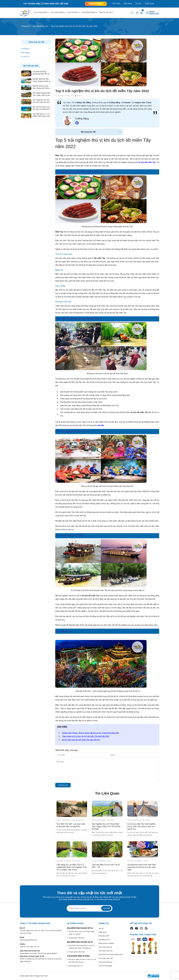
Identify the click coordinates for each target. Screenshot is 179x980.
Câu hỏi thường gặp (105, 966)
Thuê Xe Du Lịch (105, 12)
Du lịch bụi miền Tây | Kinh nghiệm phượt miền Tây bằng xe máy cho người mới (141, 826)
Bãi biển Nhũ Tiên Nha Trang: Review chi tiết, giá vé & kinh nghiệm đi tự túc (42, 80)
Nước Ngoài (25, 53)
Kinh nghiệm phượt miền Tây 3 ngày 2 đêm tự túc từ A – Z (41, 94)
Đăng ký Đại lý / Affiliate (106, 943)
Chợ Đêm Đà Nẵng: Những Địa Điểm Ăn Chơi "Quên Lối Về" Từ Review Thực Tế (42, 73)
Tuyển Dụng (149, 3)
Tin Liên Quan (107, 793)
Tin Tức (138, 3)
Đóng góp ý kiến (104, 936)
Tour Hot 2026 (73, 12)
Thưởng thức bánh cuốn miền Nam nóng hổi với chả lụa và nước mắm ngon (142, 867)
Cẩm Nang (128, 3)
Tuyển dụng (102, 932)
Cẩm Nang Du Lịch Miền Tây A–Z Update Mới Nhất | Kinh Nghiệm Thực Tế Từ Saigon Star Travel (72, 867)
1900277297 (154, 14)
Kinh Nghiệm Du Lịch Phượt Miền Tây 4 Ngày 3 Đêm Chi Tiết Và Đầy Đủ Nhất (106, 826)
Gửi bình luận (63, 785)
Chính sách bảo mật (105, 947)
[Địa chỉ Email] (89, 908)
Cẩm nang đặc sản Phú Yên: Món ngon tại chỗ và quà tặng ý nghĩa (42, 101)
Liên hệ (101, 928)
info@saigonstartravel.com (29, 940)
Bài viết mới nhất (31, 66)
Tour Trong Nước (41, 12)
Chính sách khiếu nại (105, 962)
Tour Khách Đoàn (89, 12)
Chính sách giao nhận (106, 958)
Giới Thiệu (116, 3)
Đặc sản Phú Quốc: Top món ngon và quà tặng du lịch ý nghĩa (42, 108)
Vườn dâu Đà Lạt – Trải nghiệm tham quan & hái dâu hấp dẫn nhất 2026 (41, 115)
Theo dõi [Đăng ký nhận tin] (106, 908)
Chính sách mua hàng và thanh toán (111, 954)
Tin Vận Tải (25, 57)
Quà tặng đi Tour (104, 940)
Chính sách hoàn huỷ (106, 951)
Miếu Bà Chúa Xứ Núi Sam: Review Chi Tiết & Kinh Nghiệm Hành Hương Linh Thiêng (42, 87)
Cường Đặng (82, 119)
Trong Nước (25, 49)
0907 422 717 (35, 947)
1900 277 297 (25, 947)
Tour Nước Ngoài (57, 12)
